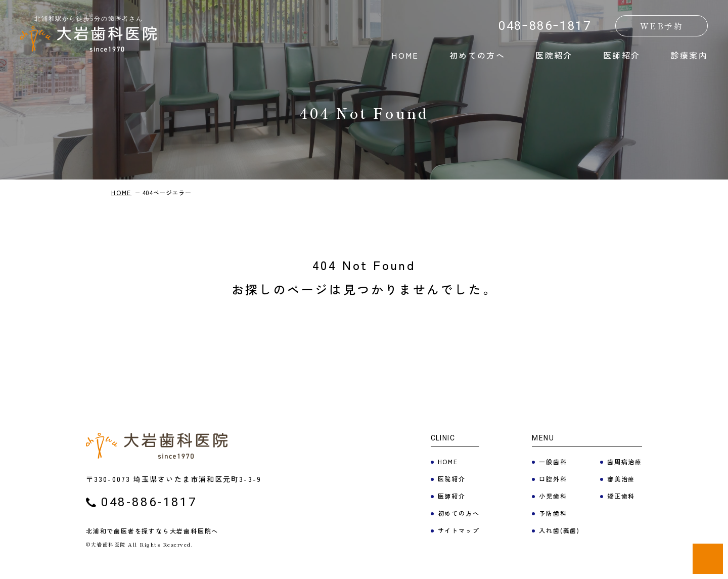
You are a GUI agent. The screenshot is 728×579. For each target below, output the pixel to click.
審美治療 (621, 479)
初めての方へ (477, 55)
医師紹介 (622, 55)
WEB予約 (662, 26)
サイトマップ (459, 530)
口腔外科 (553, 479)
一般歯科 (553, 461)
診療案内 (689, 55)
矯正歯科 (621, 496)
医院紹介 (554, 55)
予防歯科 (553, 513)
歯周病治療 (625, 461)
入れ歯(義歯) (559, 530)
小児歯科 (553, 496)
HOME (405, 55)
